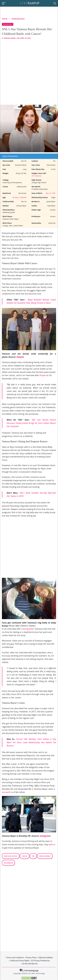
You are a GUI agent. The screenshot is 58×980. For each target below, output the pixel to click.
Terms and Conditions (15, 958)
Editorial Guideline (46, 958)
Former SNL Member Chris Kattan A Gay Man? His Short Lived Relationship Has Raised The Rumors (31, 742)
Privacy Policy (31, 958)
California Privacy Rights (20, 961)
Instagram (45, 836)
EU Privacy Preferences (41, 961)
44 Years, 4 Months (19, 197)
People (20, 357)
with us (52, 844)
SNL (33, 856)
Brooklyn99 (8, 863)
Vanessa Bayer (45, 856)
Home (5, 19)
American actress (11, 856)
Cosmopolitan (27, 629)
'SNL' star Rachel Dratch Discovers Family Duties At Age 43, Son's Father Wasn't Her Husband (31, 423)
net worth (6, 792)
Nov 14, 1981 (51, 193)
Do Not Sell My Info (30, 964)
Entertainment (18, 19)
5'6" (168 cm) (36, 176)
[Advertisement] (29, 72)
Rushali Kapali (10, 38)
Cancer (25, 856)
